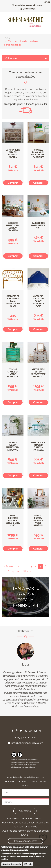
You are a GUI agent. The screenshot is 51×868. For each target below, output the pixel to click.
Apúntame (25, 811)
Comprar (13, 183)
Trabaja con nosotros (25, 841)
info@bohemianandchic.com (26, 5)
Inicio (7, 38)
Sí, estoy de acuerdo (12, 865)
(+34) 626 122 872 (26, 9)
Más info (28, 865)
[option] (25, 676)
